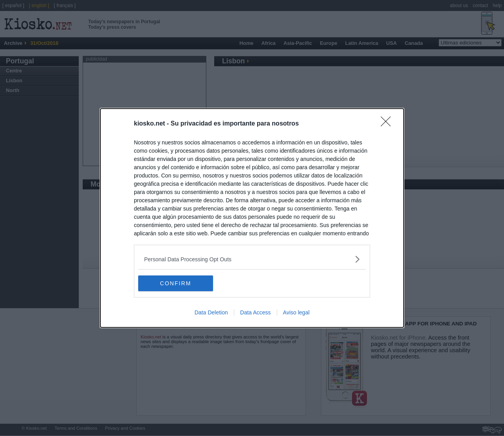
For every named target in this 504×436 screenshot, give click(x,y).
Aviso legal (296, 312)
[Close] (388, 124)
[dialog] (252, 218)
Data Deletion (211, 312)
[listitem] (252, 259)
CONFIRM (175, 283)
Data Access (256, 312)
